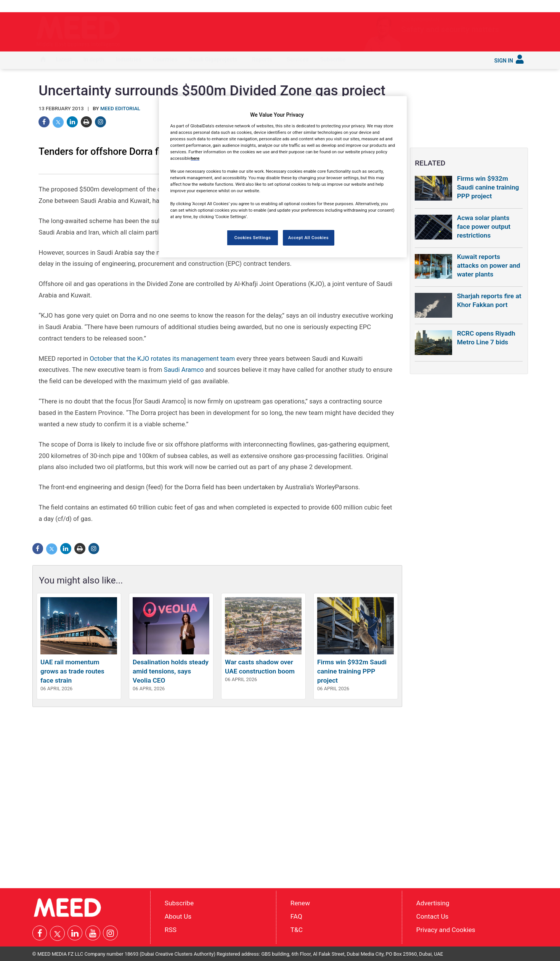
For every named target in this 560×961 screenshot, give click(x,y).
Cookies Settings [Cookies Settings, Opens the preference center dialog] (253, 238)
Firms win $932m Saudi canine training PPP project (352, 671)
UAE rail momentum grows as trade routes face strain (72, 671)
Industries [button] (128, 59)
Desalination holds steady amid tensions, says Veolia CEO (171, 671)
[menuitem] (43, 60)
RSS (171, 929)
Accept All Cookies (308, 238)
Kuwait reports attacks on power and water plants (489, 265)
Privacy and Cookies (446, 929)
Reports (262, 59)
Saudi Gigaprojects (213, 59)
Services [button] (298, 59)
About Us (178, 916)
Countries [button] (165, 59)
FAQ (296, 916)
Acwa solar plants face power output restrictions (484, 227)
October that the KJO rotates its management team (162, 358)
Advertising (433, 903)
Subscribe (333, 59)
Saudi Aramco (184, 370)
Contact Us (432, 916)
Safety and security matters (413, 29)
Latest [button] (64, 59)
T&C (297, 929)
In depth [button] (94, 59)
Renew (300, 903)
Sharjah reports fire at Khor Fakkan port (489, 300)
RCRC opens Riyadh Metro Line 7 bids (486, 338)
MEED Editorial (120, 108)
